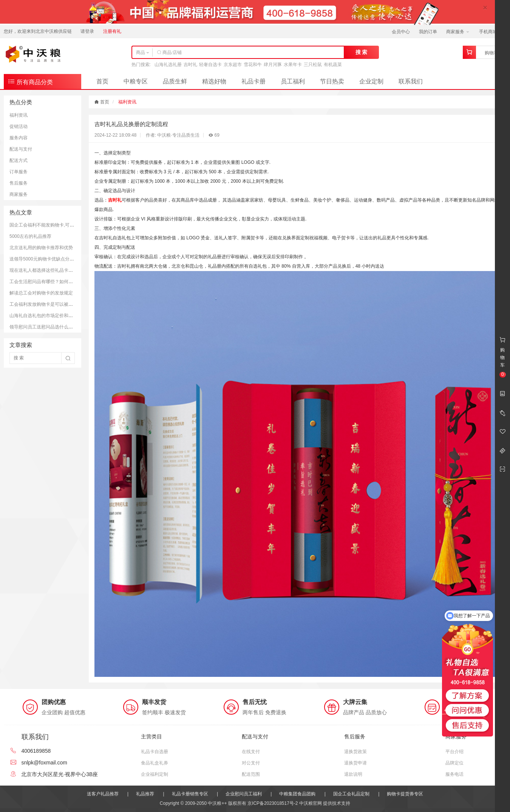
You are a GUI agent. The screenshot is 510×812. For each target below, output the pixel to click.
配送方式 (19, 160)
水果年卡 (293, 65)
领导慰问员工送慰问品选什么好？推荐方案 (53, 327)
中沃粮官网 (311, 803)
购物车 (491, 53)
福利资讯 (19, 115)
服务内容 (19, 138)
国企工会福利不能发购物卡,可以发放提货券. (54, 225)
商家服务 (458, 32)
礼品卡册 (253, 81)
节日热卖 (332, 81)
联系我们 (411, 81)
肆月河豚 (273, 65)
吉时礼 (190, 65)
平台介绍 (454, 752)
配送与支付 (21, 149)
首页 (102, 81)
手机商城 (491, 32)
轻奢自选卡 (210, 65)
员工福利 (293, 81)
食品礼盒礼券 (155, 763)
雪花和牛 (253, 65)
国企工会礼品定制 (351, 794)
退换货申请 (355, 763)
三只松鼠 (313, 65)
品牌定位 (454, 763)
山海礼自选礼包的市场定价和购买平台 (48, 316)
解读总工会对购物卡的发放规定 (41, 293)
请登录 (87, 31)
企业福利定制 (155, 774)
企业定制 (371, 81)
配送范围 (251, 774)
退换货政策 (355, 752)
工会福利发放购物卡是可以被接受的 (46, 304)
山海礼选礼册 (168, 65)
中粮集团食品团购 (297, 794)
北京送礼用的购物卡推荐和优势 (41, 248)
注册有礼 (112, 31)
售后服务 (19, 183)
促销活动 (19, 126)
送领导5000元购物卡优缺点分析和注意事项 (53, 259)
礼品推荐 (145, 794)
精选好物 (214, 81)
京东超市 (233, 65)
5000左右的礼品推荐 (30, 236)
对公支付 (251, 763)
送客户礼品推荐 (103, 794)
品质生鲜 (175, 81)
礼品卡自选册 (155, 752)
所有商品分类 (30, 81)
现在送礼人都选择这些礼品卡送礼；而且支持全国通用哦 (66, 270)
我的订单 (428, 32)
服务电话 (454, 774)
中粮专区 (136, 81)
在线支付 (251, 752)
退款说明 (353, 774)
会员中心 (401, 32)
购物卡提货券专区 (405, 794)
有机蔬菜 (333, 65)
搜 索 (362, 52)
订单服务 (19, 172)
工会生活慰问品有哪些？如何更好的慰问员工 (55, 282)
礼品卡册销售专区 (190, 794)
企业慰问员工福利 (244, 794)
